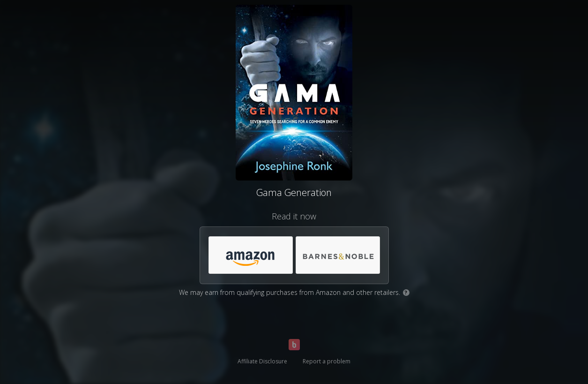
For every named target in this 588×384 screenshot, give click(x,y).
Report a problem (327, 361)
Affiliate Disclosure (262, 361)
